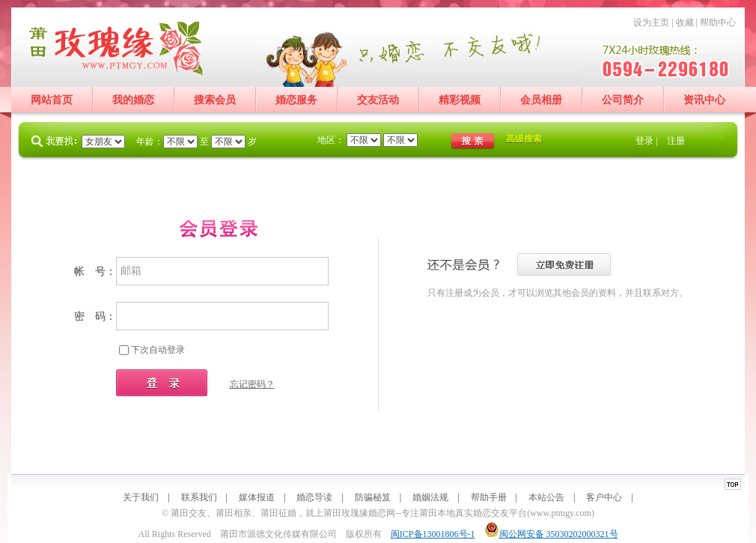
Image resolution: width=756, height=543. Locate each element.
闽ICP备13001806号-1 (433, 534)
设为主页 (651, 22)
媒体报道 (257, 497)
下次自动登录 (158, 350)
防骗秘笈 (373, 497)
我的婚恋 (133, 100)
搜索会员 (215, 100)
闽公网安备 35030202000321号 (551, 534)
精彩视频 (460, 100)
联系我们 (199, 497)
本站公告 (546, 497)
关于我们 (141, 497)
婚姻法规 (430, 497)
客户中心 (604, 497)
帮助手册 (489, 497)
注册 (676, 141)
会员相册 (541, 100)
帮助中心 (718, 22)
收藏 (685, 22)
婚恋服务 (296, 100)
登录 (644, 141)
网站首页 (52, 100)
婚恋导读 (314, 497)
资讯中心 (704, 100)
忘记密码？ (252, 384)
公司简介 (623, 100)
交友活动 (378, 100)
